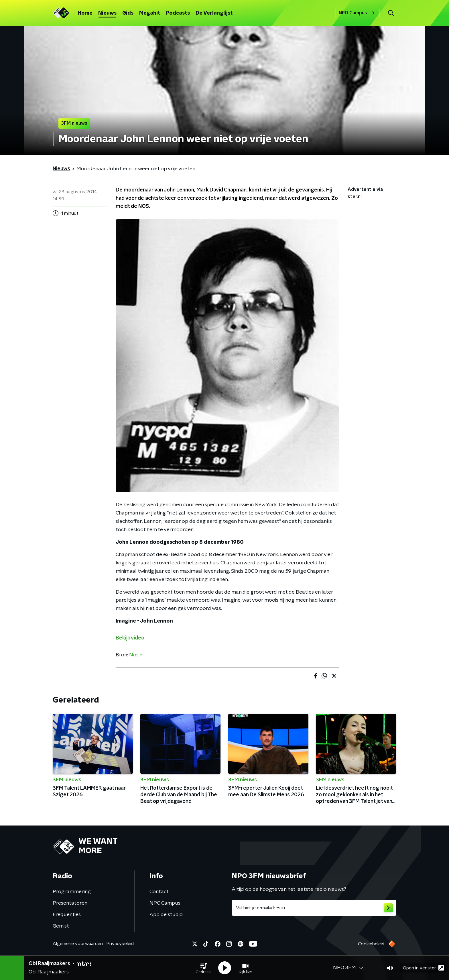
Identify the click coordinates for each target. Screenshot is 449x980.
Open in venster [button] (423, 968)
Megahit (150, 13)
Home (85, 13)
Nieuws (107, 13)
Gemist (61, 926)
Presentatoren (70, 903)
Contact (159, 892)
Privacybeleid (120, 944)
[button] (204, 968)
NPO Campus (358, 13)
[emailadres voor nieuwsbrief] (314, 908)
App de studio (166, 915)
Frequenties (67, 915)
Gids (128, 13)
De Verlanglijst (214, 13)
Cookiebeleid (371, 944)
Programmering (72, 892)
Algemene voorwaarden (78, 944)
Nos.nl (136, 655)
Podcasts (178, 13)
